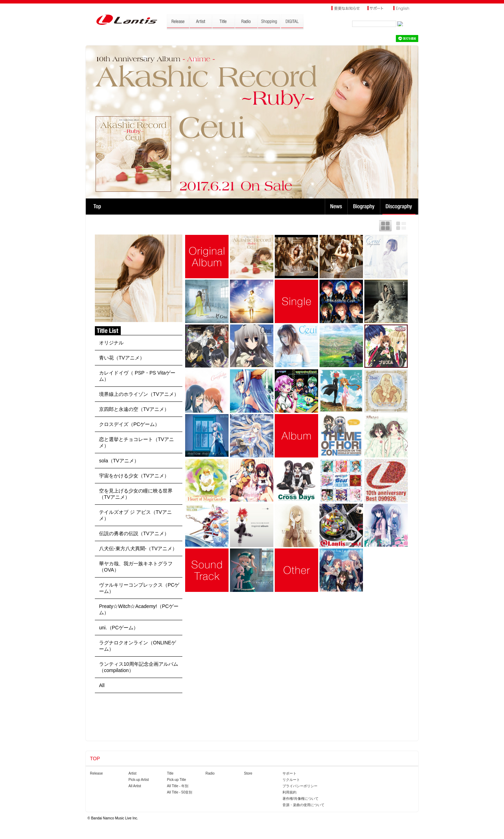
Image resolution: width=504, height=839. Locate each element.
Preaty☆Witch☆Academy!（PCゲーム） (139, 609)
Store (248, 773)
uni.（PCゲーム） (119, 628)
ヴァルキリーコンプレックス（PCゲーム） (139, 588)
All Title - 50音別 (180, 792)
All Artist (135, 786)
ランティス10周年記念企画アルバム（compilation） (139, 667)
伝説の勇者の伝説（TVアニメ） (134, 533)
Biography (365, 207)
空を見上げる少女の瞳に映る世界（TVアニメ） (136, 494)
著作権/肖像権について (300, 799)
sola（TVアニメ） (119, 461)
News (336, 207)
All (102, 685)
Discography (400, 207)
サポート (289, 773)
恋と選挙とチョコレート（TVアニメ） (136, 442)
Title (170, 773)
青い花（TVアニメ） (122, 358)
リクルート (291, 780)
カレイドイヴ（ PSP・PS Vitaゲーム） (137, 376)
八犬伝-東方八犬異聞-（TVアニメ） (138, 548)
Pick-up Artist (139, 780)
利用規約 (289, 792)
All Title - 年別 (178, 786)
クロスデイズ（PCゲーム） (129, 424)
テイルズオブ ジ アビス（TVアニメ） (135, 515)
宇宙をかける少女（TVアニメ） (134, 476)
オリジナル (111, 343)
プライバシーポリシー (300, 786)
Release (96, 773)
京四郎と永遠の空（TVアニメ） (134, 409)
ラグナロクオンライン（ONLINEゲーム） (138, 646)
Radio (210, 773)
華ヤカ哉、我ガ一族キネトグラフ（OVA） (136, 567)
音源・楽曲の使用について (303, 805)
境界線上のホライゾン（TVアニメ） (139, 394)
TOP (97, 207)
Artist (132, 773)
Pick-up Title (176, 780)
